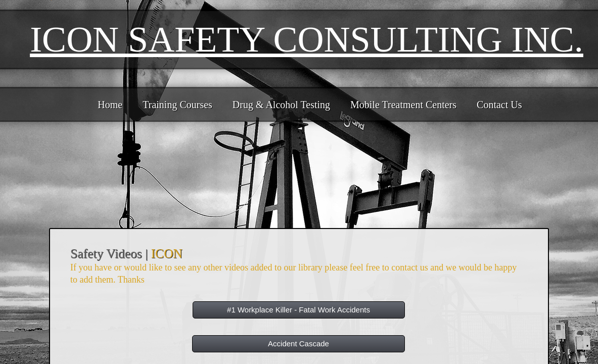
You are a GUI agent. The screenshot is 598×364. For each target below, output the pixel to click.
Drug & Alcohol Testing (281, 105)
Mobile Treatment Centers (403, 105)
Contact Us (499, 105)
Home (110, 105)
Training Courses (177, 105)
